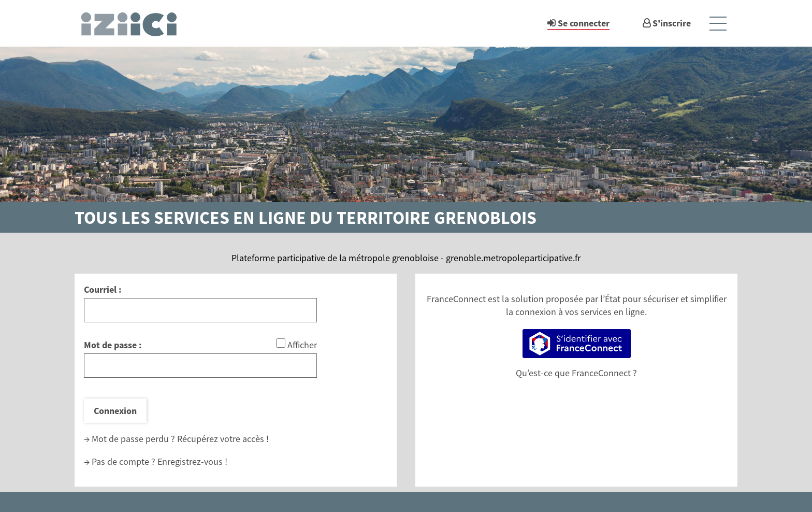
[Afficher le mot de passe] (281, 343)
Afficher (302, 345)
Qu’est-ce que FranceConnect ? (576, 373)
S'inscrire (672, 23)
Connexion (115, 411)
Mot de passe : (113, 345)
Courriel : (103, 289)
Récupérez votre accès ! (223, 439)
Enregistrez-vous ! (192, 461)
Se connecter (584, 23)
